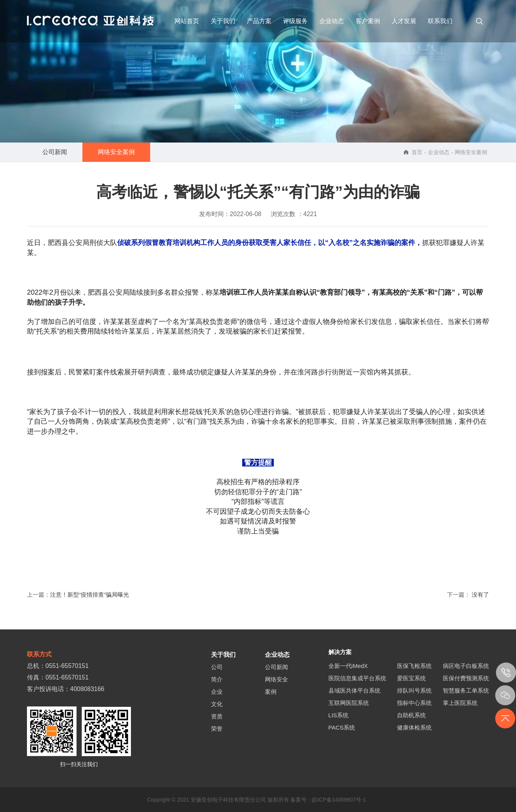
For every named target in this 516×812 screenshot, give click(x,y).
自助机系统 (411, 715)
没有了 (480, 595)
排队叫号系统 (414, 690)
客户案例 (368, 21)
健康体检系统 (414, 727)
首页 (417, 152)
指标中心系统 (414, 703)
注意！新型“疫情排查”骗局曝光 (90, 595)
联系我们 (440, 21)
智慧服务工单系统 (466, 690)
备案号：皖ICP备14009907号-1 (329, 800)
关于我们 (223, 21)
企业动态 (332, 21)
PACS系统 (342, 727)
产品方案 (259, 21)
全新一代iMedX (348, 666)
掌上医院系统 (460, 703)
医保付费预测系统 (466, 678)
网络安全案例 (116, 152)
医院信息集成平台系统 (357, 678)
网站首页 (187, 21)
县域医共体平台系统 (354, 690)
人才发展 (404, 21)
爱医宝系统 (411, 678)
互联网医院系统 (349, 703)
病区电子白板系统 (466, 666)
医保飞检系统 (414, 666)
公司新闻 (55, 152)
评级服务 (295, 21)
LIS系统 (339, 715)
